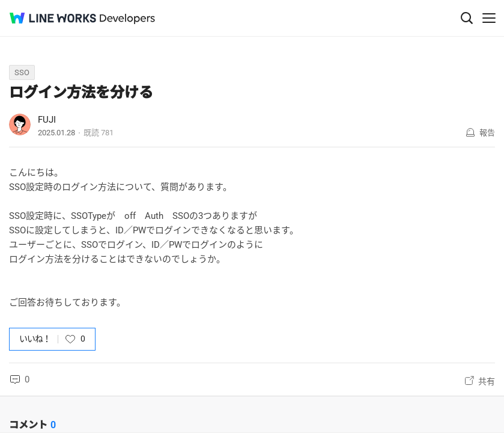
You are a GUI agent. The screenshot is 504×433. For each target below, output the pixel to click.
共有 (487, 381)
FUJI (47, 120)
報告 (487, 133)
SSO (22, 72)
